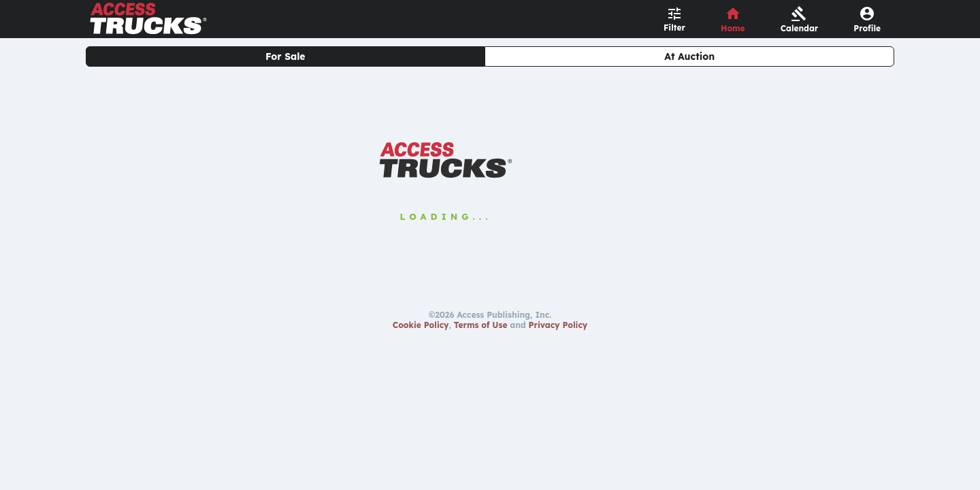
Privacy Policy (558, 325)
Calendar (800, 28)
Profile (867, 28)
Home (733, 28)
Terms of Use (481, 325)
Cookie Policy (421, 325)
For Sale (285, 56)
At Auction (689, 56)
